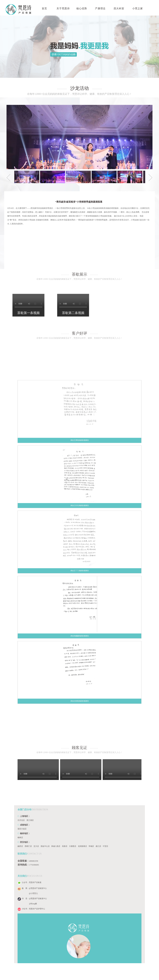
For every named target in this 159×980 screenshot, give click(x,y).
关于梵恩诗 (63, 8)
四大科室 (119, 8)
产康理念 (100, 8)
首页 (44, 8)
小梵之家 (138, 8)
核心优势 (82, 8)
